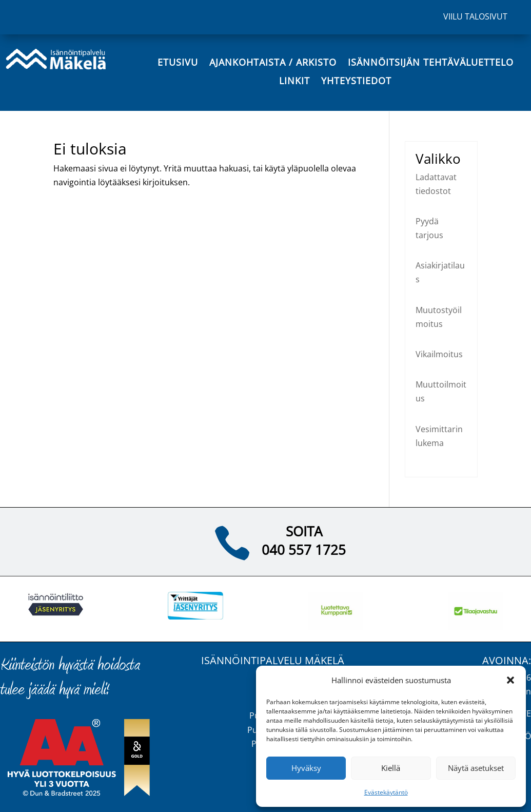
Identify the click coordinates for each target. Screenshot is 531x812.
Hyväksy (306, 768)
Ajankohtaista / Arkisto (273, 63)
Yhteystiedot (356, 81)
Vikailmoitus (439, 354)
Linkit (294, 81)
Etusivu (178, 63)
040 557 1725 (304, 550)
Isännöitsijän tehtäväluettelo (431, 63)
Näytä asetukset (476, 768)
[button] (510, 680)
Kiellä (391, 768)
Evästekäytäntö (386, 792)
